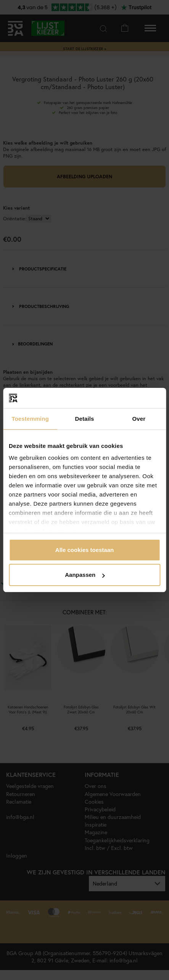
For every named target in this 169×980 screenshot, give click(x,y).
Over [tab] (139, 419)
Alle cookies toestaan (84, 550)
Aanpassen (85, 575)
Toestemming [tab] (30, 419)
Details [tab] (85, 419)
